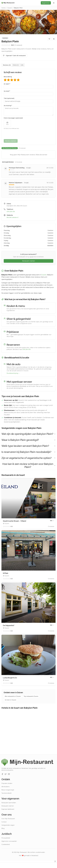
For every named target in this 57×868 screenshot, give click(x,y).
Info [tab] (22, 65)
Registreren (46, 3)
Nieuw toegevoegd (8, 790)
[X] (6, 774)
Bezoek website (12, 217)
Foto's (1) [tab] (16, 65)
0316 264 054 (11, 212)
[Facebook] (2, 774)
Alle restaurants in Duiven (13, 696)
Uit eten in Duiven (10, 700)
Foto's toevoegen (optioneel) (13, 118)
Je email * (7, 91)
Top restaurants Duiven (31, 696)
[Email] (9, 774)
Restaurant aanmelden (9, 803)
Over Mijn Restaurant (8, 819)
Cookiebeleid (6, 844)
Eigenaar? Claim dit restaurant (14, 56)
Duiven (10, 8)
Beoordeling (8, 77)
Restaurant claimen (29, 261)
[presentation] (18, 134)
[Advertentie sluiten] (55, 861)
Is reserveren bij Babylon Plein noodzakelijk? (28, 452)
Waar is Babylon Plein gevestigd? (28, 440)
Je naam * (7, 84)
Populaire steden (7, 783)
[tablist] (13, 65)
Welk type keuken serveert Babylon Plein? (28, 446)
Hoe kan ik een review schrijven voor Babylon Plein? (29, 465)
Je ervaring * (8, 106)
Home (3, 8)
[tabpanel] (28, 133)
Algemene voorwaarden (9, 841)
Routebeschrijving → (13, 373)
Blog (3, 828)
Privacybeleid (6, 838)
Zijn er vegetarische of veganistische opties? (28, 458)
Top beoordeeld (6, 793)
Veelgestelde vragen (8, 825)
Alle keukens (5, 787)
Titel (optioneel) (9, 98)
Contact (4, 822)
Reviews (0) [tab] (7, 65)
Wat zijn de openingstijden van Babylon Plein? (28, 434)
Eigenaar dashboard (8, 809)
